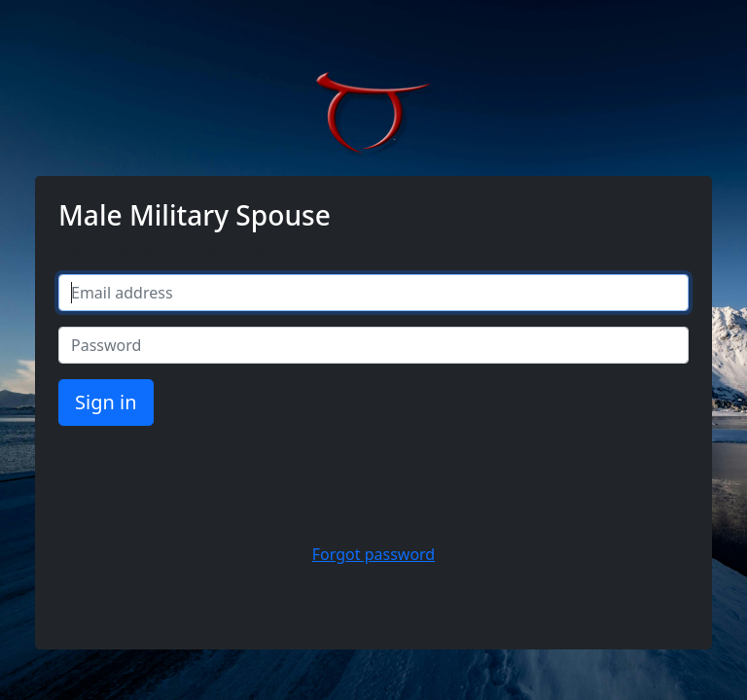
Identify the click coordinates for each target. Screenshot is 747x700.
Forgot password (373, 554)
